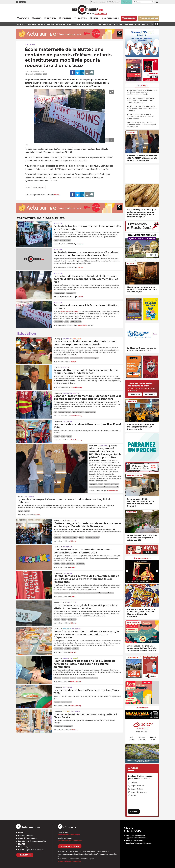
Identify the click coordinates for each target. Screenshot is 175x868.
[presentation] (106, 140)
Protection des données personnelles (32, 841)
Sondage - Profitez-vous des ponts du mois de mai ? (140, 777)
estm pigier (115, 484)
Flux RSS (22, 844)
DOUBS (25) (58, 339)
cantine (57, 436)
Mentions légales (25, 847)
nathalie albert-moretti (92, 537)
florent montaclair (77, 593)
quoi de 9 (115, 487)
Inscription (135, 394)
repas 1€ (76, 649)
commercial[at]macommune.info (70, 841)
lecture (81, 537)
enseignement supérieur (62, 593)
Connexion (150, 394)
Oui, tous (134, 782)
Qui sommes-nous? (26, 835)
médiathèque (68, 726)
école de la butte (39, 188)
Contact (21, 832)
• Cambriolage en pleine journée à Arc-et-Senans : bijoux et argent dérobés (140, 117)
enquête (57, 619)
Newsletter (25, 855)
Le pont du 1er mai (138, 786)
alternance (93, 484)
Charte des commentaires (28, 838)
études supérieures (96, 487)
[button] (153, 2)
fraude (64, 619)
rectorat (27, 511)
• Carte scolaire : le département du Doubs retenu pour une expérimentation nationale (142, 92)
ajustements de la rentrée (69, 312)
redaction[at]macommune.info (69, 835)
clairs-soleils (58, 726)
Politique (77, 339)
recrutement (80, 564)
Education (30, 44)
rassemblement (90, 412)
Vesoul (56, 367)
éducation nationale (77, 358)
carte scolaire (59, 322)
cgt (55, 412)
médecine (66, 678)
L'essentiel (142, 85)
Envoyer (134, 811)
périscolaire (71, 564)
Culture (66, 712)
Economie (67, 629)
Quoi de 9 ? (113, 446)
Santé (75, 658)
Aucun (133, 795)
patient (73, 678)
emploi (107, 484)
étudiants (68, 649)
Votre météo (142, 708)
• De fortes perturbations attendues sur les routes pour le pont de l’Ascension (142, 125)
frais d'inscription (78, 412)
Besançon (58, 393)
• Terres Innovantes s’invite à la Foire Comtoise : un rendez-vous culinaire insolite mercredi (141, 100)
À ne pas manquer (142, 558)
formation (107, 487)
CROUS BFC (59, 649)
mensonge (87, 593)
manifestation (71, 293)
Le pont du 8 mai (137, 789)
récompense (72, 619)
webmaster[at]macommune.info (70, 861)
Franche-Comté (60, 521)
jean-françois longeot (91, 358)
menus (69, 436)
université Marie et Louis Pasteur (103, 593)
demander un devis (70, 846)
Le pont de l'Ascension (139, 792)
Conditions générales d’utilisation (31, 850)
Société (76, 393)
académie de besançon (70, 537)
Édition (91, 14)
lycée (20, 511)
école (28, 188)
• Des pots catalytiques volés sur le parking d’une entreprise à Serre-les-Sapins (142, 108)
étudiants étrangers (65, 412)
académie (57, 537)
